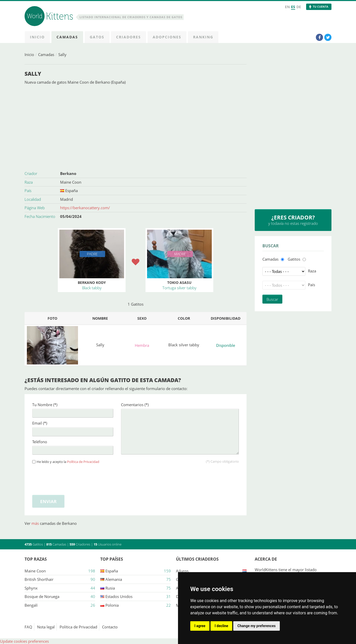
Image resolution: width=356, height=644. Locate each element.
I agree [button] (200, 626)
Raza (312, 271)
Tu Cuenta (321, 7)
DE (299, 7)
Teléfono (40, 442)
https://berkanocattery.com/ (85, 208)
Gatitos (294, 259)
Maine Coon (71, 182)
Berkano (68, 173)
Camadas (46, 54)
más (36, 523)
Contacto (110, 627)
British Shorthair (39, 579)
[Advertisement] (136, 127)
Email (40, 423)
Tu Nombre (45, 405)
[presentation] (71, 479)
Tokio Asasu (179, 282)
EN (287, 7)
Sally (62, 54)
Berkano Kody (92, 282)
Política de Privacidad (83, 462)
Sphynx (31, 588)
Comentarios (135, 405)
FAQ (28, 627)
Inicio (29, 54)
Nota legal (46, 627)
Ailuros (182, 571)
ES (293, 7)
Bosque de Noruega (42, 596)
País (311, 285)
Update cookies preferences (24, 641)
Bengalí (31, 605)
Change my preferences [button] (256, 626)
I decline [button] (221, 626)
